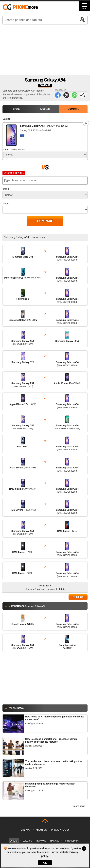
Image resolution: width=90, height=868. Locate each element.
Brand (6, 189)
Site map (26, 830)
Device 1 (8, 119)
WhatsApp (75, 95)
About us (41, 830)
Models (45, 109)
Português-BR (71, 841)
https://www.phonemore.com (21, 7)
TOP (45, 822)
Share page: (83, 95)
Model (6, 204)
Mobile (16, 708)
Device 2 (8, 173)
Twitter (66, 95)
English (14, 841)
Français (41, 841)
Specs (17, 109)
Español (27, 841)
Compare (73, 109)
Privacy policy (60, 830)
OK (45, 863)
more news (79, 806)
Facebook (58, 95)
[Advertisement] (45, 50)
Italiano (55, 841)
